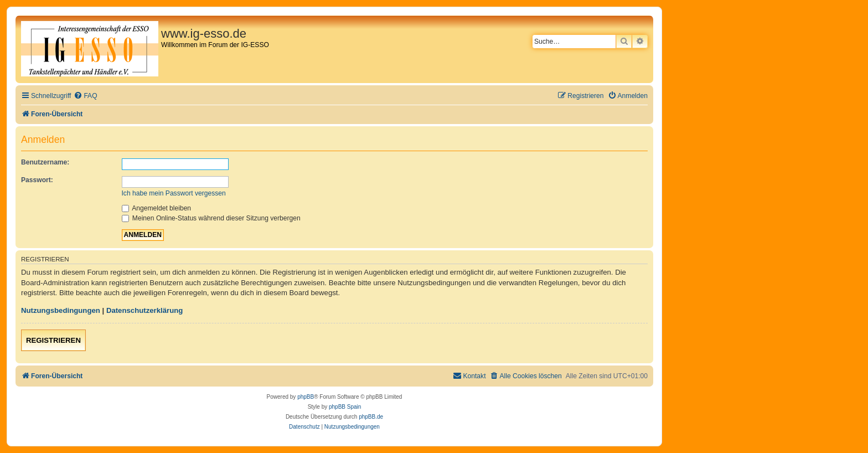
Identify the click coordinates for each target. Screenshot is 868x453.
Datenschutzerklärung (145, 310)
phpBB (306, 397)
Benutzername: (45, 162)
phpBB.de (371, 417)
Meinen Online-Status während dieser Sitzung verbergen (211, 218)
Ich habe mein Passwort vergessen (174, 193)
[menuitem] (85, 96)
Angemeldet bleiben (157, 208)
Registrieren (53, 340)
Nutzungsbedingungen (61, 310)
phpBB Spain (345, 407)
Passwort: (37, 180)
